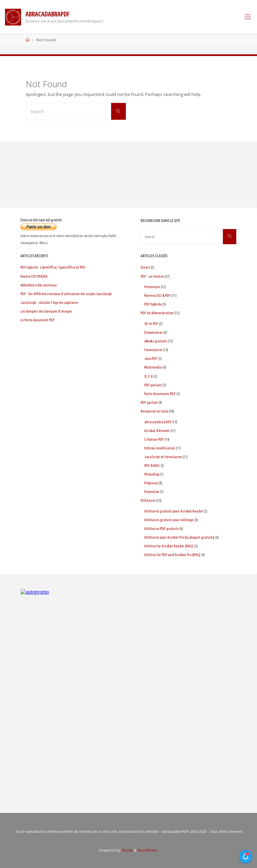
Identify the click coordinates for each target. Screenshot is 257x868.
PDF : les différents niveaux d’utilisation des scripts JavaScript (66, 294)
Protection (152, 492)
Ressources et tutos (154, 411)
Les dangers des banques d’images (46, 311)
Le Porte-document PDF (37, 320)
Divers (145, 267)
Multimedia (153, 367)
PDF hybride (153, 304)
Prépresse (151, 483)
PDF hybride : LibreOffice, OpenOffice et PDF (53, 267)
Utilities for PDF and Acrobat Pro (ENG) (172, 555)
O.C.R (149, 376)
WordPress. (148, 850)
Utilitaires (148, 500)
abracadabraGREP (158, 422)
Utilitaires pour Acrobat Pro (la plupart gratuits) (179, 537)
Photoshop (152, 474)
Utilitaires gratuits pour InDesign (169, 520)
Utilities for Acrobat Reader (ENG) (169, 546)
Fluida (127, 850)
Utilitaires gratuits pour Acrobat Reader (174, 511)
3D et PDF (151, 323)
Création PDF (154, 439)
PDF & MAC (152, 465)
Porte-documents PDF (160, 394)
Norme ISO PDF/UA (34, 276)
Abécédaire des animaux (38, 285)
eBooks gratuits (156, 341)
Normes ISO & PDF (157, 295)
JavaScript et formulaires (163, 457)
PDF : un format (152, 276)
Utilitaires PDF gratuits (161, 528)
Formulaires (153, 350)
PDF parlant (153, 385)
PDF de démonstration (157, 313)
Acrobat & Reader (157, 430)
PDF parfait (149, 402)
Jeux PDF (151, 358)
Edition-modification (160, 448)
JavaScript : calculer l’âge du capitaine (49, 302)
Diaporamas (153, 332)
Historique (152, 287)
